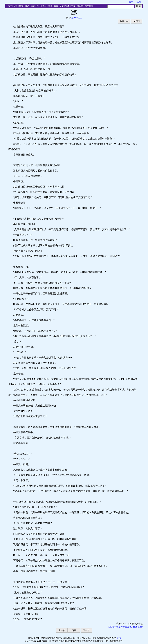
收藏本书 (124, 21)
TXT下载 (136, 21)
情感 (33, 6)
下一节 (86, 630)
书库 (73, 6)
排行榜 (80, 6)
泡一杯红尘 (77, 18)
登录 (131, 2)
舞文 (21, 6)
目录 (74, 630)
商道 (50, 6)
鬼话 (27, 6)
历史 (62, 6)
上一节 (62, 630)
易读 (10, 6)
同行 (39, 6)
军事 (56, 6)
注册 (139, 2)
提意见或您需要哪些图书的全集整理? (125, 627)
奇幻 (44, 6)
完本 (67, 6)
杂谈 (16, 6)
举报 (119, 638)
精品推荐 (89, 6)
